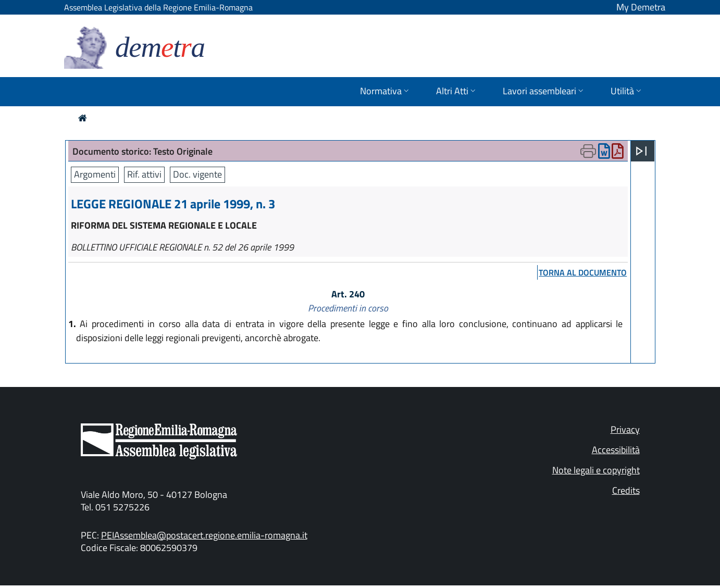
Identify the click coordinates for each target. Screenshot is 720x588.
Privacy (625, 429)
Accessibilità (616, 450)
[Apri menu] (641, 151)
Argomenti (95, 174)
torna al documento (583, 272)
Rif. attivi (144, 174)
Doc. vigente (197, 174)
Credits (626, 490)
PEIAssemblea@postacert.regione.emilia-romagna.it (204, 535)
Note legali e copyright (596, 470)
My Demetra (641, 7)
